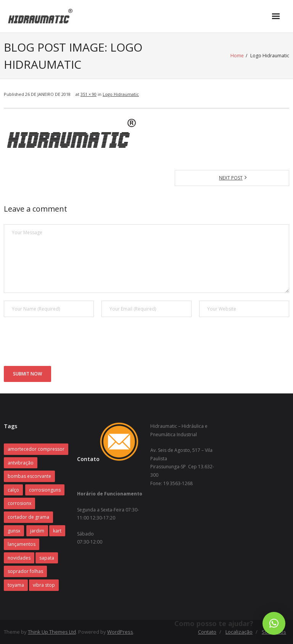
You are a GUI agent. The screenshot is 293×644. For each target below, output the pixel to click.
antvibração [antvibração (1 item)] (21, 463)
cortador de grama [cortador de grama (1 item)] (28, 517)
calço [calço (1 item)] (13, 490)
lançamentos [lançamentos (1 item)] (22, 544)
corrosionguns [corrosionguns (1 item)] (45, 490)
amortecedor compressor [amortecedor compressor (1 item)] (36, 449)
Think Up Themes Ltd (52, 632)
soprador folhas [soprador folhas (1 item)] (25, 571)
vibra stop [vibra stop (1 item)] (44, 585)
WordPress (120, 632)
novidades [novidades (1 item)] (19, 558)
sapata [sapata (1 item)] (47, 558)
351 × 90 (89, 94)
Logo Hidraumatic (121, 94)
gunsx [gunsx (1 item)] (14, 531)
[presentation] (62, 343)
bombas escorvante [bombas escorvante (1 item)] (29, 476)
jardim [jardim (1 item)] (37, 531)
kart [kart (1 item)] (57, 531)
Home (237, 56)
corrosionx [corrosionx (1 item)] (19, 503)
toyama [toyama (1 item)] (16, 585)
